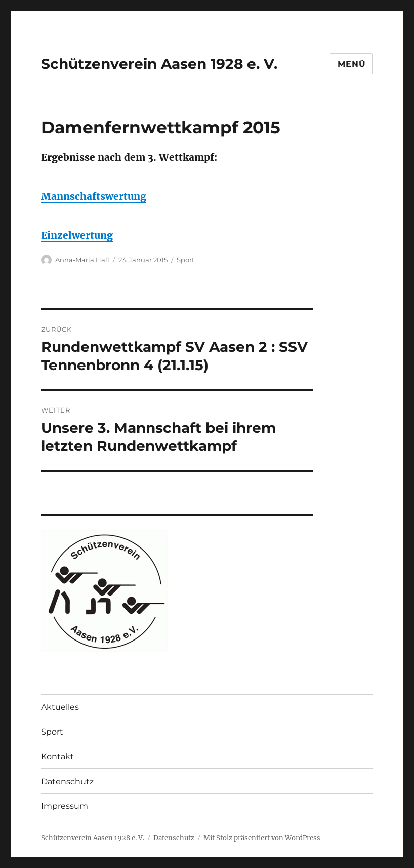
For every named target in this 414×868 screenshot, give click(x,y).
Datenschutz (67, 781)
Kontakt (57, 757)
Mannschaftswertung (94, 196)
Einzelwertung (77, 235)
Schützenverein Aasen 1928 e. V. (159, 64)
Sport (185, 260)
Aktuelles (60, 707)
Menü (351, 64)
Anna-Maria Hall (82, 260)
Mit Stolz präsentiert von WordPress (262, 838)
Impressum (65, 806)
